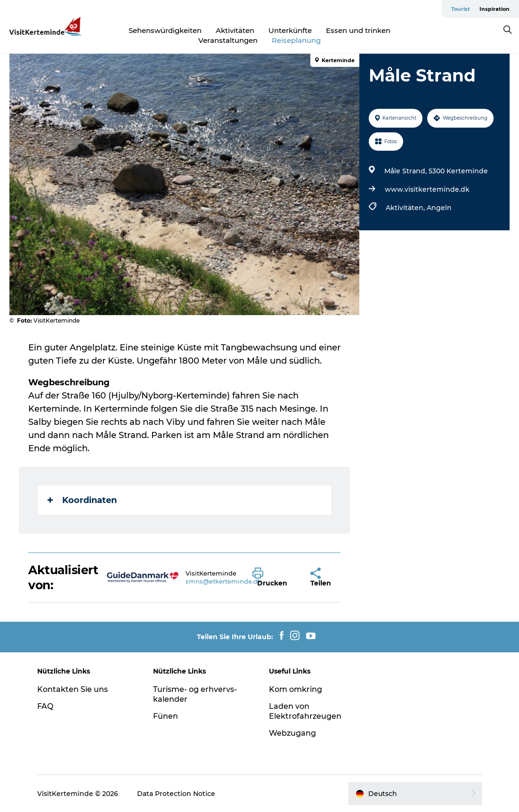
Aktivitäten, (406, 208)
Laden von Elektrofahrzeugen (305, 711)
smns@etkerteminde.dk (223, 581)
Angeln (439, 208)
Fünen (166, 716)
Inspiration (495, 9)
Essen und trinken (358, 30)
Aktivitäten (235, 30)
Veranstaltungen (228, 40)
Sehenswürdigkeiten (165, 30)
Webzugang (292, 733)
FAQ (45, 706)
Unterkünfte (290, 30)
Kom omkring (296, 689)
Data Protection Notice (176, 794)
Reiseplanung (296, 40)
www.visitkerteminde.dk (427, 189)
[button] (274, 577)
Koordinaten (82, 500)
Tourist (461, 9)
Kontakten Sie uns (73, 689)
